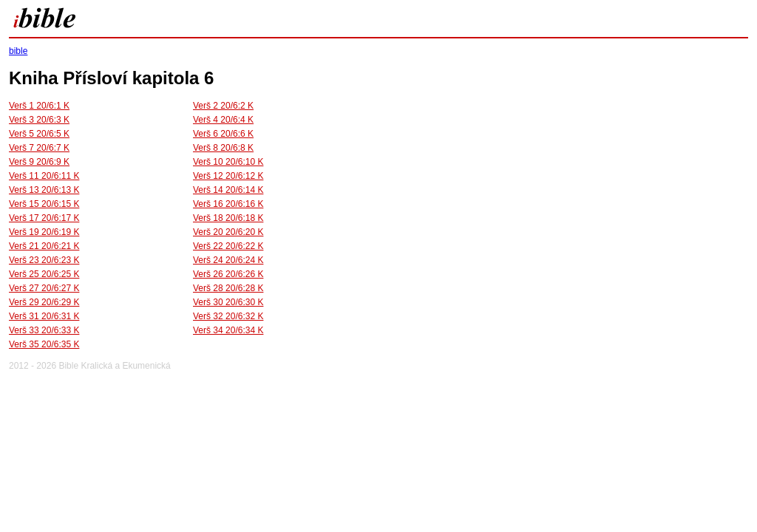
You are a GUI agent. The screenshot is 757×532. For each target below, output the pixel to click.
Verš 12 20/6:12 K (228, 176)
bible (18, 51)
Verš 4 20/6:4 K (223, 120)
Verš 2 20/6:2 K (223, 106)
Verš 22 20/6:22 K (228, 246)
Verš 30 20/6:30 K (228, 302)
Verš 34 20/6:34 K (228, 330)
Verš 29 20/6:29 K (44, 302)
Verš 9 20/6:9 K (39, 162)
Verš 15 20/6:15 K (44, 204)
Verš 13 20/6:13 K (44, 190)
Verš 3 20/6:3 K (39, 120)
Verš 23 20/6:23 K (44, 260)
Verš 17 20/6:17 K (44, 218)
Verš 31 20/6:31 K (44, 316)
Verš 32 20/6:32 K (228, 316)
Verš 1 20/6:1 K (39, 106)
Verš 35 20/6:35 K (44, 344)
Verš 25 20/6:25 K (44, 274)
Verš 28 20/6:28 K (228, 288)
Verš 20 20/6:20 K (228, 232)
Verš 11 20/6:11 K (44, 176)
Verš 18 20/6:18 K (228, 218)
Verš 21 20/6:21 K (44, 246)
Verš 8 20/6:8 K (223, 148)
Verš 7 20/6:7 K (39, 148)
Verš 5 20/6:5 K (39, 134)
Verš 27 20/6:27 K (44, 288)
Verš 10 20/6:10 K (228, 162)
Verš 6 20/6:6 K (223, 134)
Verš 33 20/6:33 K (44, 330)
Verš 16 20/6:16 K (228, 204)
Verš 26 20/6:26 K (228, 274)
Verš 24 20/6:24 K (228, 260)
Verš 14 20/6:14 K (228, 190)
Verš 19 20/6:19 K (44, 232)
